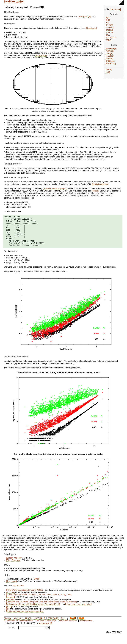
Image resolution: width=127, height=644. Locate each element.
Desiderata (91, 28)
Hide (107, 9)
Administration (86, 627)
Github (36, 585)
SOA (108, 35)
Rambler (110, 56)
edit (108, 72)
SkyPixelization (14, 2)
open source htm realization (78, 611)
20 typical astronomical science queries (25, 618)
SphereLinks (18, 592)
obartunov (43, 630)
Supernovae (111, 38)
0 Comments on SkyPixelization (18, 627)
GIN (107, 23)
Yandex (109, 59)
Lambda (10, 604)
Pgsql (108, 18)
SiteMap (8, 625)
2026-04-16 (53, 625)
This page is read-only (46, 627)
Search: (12, 634)
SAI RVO (109, 30)
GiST (108, 20)
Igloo (9, 613)
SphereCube (41, 55)
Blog (63, 625)
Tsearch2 (109, 28)
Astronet (110, 51)
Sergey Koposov (14, 564)
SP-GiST (109, 25)
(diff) (50, 630)
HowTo (28, 625)
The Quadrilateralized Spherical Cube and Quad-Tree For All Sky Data (39, 601)
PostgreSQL (85, 17)
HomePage (111, 48)
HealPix (10, 606)
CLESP (10, 599)
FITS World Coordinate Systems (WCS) (25, 597)
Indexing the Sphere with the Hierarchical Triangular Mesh (33, 611)
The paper (11, 588)
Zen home (115, 9)
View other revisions (68, 627)
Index (109, 70)
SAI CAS (109, 33)
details (95, 191)
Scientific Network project (55, 188)
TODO (108, 40)
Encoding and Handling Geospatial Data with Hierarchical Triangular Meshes (41, 608)
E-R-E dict (111, 64)
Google (109, 53)
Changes (18, 625)
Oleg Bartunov (13, 567)
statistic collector (100, 184)
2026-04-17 (40, 625)
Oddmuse (110, 61)
